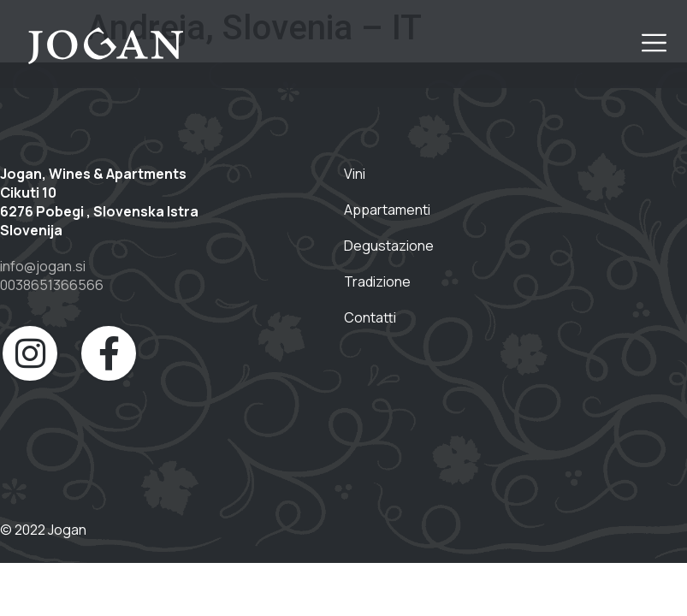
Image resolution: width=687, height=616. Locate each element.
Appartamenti (387, 210)
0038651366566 (52, 285)
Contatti (370, 317)
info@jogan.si (43, 266)
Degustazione (389, 246)
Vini (355, 174)
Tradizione (379, 281)
